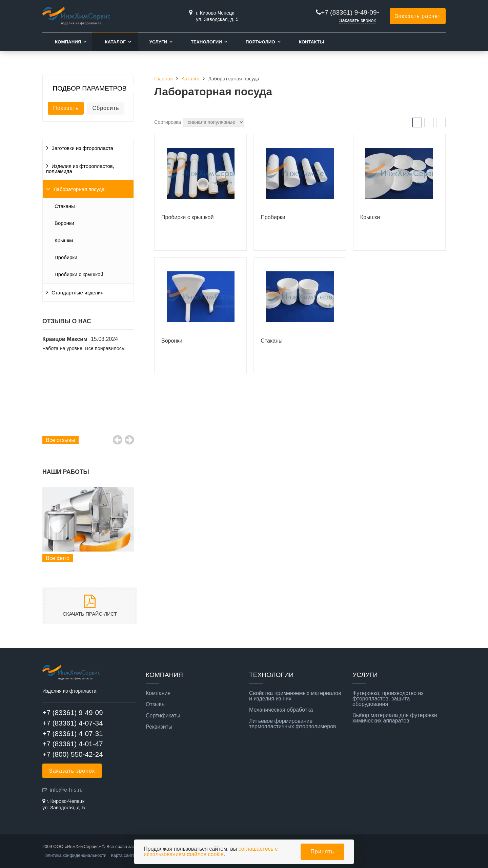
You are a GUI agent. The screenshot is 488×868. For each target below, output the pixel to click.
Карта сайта (123, 855)
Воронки (64, 223)
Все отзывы (60, 440)
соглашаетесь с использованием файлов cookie (211, 852)
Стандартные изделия (77, 293)
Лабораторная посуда (79, 189)
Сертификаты (163, 716)
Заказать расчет (418, 16)
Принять (323, 852)
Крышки (64, 240)
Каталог (115, 42)
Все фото (58, 558)
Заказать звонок (358, 20)
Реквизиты (159, 727)
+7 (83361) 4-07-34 (73, 723)
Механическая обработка (281, 710)
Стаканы (65, 206)
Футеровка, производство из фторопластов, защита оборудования (388, 699)
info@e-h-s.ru (66, 790)
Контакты (312, 42)
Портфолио (260, 42)
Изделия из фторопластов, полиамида (80, 169)
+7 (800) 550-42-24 (73, 754)
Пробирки (66, 257)
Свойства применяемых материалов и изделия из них (295, 696)
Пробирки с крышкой (79, 274)
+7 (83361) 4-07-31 (73, 734)
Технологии (206, 42)
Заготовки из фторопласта (82, 148)
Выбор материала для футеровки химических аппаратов (395, 718)
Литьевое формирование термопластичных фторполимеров (293, 724)
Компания (68, 42)
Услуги (158, 42)
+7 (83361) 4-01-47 (73, 744)
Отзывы (156, 705)
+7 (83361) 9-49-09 (349, 12)
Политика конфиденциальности (74, 855)
